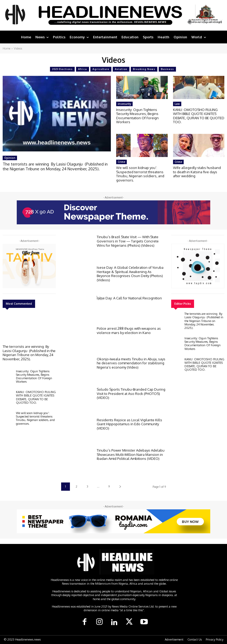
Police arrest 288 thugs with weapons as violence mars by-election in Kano (129, 331)
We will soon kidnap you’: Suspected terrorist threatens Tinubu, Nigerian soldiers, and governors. (140, 174)
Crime (121, 162)
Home (7, 48)
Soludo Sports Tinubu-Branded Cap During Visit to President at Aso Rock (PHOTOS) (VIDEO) (131, 393)
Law (177, 104)
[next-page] (120, 487)
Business (167, 69)
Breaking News (144, 69)
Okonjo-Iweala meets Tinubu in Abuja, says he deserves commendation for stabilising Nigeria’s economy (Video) (131, 363)
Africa (83, 69)
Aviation (121, 69)
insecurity (124, 104)
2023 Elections (62, 69)
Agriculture (101, 69)
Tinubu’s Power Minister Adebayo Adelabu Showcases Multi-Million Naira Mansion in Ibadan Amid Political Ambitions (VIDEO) (131, 454)
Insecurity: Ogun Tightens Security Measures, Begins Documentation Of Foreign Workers (137, 116)
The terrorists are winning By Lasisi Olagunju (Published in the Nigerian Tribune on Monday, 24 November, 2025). (55, 166)
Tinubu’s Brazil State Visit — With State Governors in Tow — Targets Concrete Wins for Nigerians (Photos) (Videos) (128, 241)
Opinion (10, 158)
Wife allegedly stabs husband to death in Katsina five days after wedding (197, 172)
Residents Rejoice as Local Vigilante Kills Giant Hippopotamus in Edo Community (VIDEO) (129, 424)
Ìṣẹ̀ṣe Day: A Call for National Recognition (129, 298)
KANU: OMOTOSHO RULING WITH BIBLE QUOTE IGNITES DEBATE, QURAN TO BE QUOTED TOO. (199, 116)
